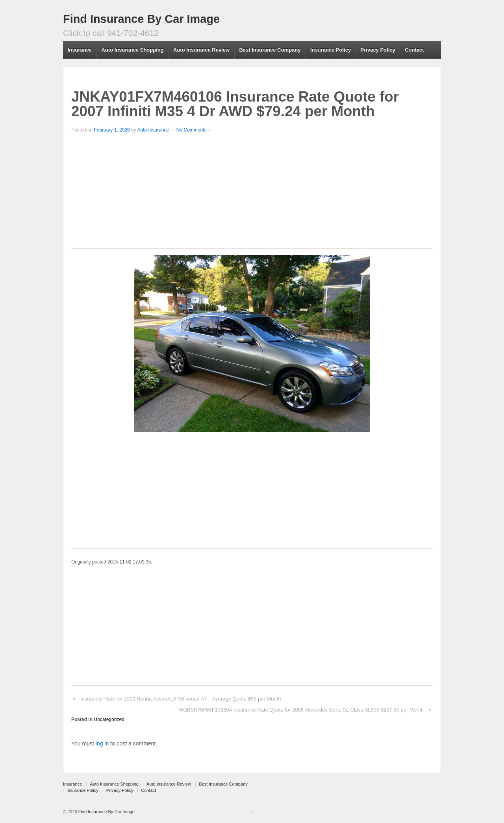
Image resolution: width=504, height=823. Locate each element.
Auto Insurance (153, 130)
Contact (414, 50)
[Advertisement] (252, 193)
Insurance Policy (331, 50)
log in (102, 743)
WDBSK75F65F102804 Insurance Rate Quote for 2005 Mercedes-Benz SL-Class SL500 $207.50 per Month (301, 710)
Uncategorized (109, 719)
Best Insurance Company (270, 50)
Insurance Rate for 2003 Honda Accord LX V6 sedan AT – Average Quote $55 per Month (181, 699)
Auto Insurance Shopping (132, 50)
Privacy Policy (378, 50)
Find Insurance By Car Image (141, 19)
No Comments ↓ (193, 130)
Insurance (80, 50)
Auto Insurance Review (201, 50)
